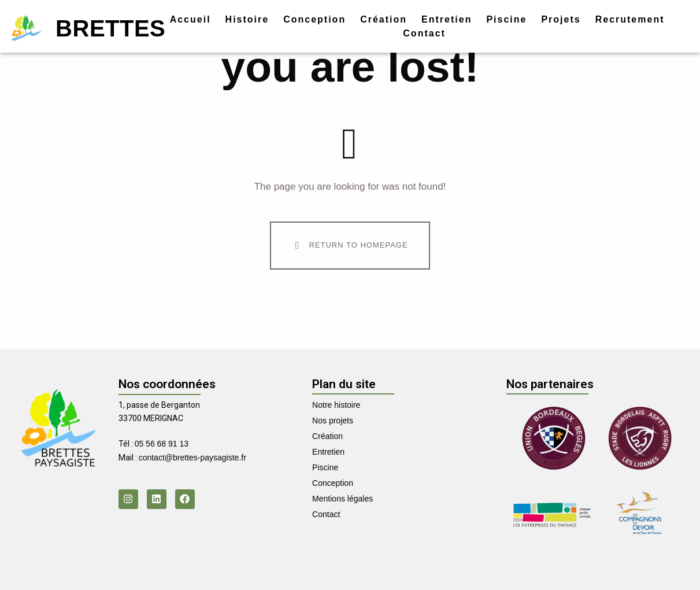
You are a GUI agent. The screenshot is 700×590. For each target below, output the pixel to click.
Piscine (506, 19)
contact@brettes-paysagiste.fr (192, 458)
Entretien (447, 19)
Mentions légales (342, 499)
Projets (561, 19)
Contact (424, 33)
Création (384, 19)
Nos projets (333, 421)
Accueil (190, 19)
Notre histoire (336, 405)
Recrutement (630, 19)
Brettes (110, 28)
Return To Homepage (349, 245)
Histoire (247, 19)
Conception (314, 19)
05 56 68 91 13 (162, 444)
